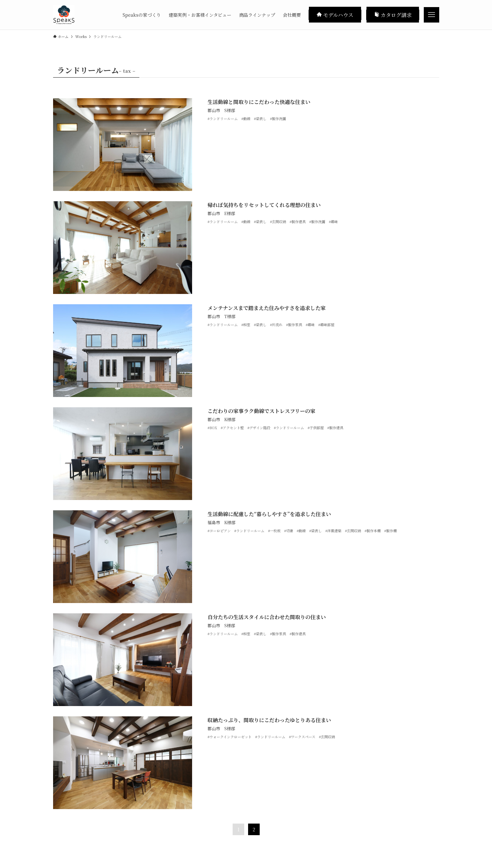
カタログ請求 (393, 14)
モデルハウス (335, 14)
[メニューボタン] (432, 15)
